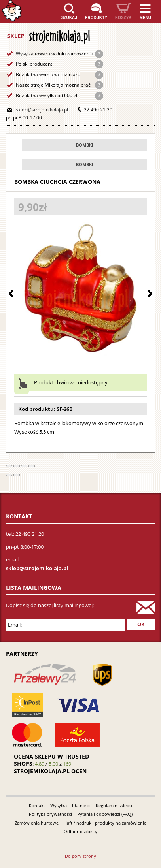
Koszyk (123, 18)
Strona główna (12, 11)
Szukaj (69, 18)
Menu (145, 18)
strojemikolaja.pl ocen (50, 771)
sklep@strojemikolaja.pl (42, 110)
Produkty (96, 18)
